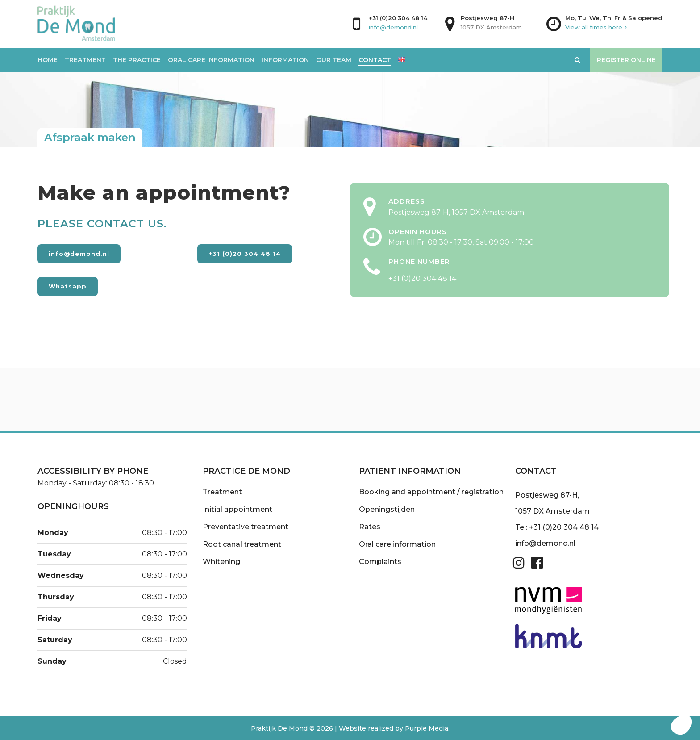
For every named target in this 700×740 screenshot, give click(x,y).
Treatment (222, 492)
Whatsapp (68, 286)
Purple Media (427, 728)
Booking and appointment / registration (431, 492)
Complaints (380, 562)
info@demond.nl (393, 27)
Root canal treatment (242, 544)
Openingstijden (387, 509)
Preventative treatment (246, 527)
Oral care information (397, 544)
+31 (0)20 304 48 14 (398, 18)
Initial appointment (237, 509)
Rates (370, 527)
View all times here (594, 27)
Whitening (221, 562)
